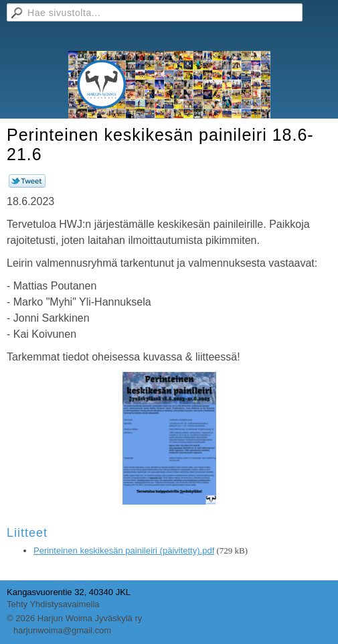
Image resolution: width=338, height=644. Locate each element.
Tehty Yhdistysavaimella (53, 604)
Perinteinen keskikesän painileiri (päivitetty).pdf (124, 551)
